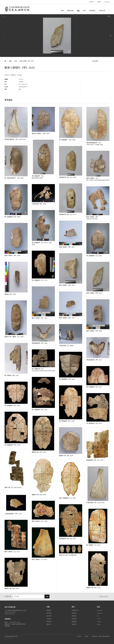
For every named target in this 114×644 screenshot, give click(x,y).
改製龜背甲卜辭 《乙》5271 (68, 214)
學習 (84, 11)
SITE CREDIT (10, 638)
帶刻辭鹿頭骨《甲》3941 (94, 360)
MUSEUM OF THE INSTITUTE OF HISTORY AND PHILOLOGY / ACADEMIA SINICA (20, 2)
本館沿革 (74, 613)
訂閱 (47, 597)
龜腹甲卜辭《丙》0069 (39, 495)
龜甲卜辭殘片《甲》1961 (40, 318)
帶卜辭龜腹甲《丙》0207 (94, 387)
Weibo (99, 624)
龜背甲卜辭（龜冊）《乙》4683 (14, 337)
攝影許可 (49, 624)
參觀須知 (49, 610)
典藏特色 (74, 616)
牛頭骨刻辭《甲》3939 (39, 204)
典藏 (78, 11)
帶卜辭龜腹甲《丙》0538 (12, 445)
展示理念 (74, 619)
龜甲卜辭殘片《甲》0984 (94, 331)
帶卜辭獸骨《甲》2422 (12, 375)
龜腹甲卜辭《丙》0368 (39, 452)
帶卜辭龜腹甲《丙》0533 (12, 406)
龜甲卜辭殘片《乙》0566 (40, 521)
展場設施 (49, 621)
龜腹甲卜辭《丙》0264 (12, 588)
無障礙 (99, 2)
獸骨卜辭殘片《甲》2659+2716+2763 (93, 218)
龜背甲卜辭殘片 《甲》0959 (41, 134)
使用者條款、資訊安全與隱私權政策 (101, 636)
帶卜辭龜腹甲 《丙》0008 (67, 140)
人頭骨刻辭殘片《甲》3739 (13, 514)
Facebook (100, 610)
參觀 (62, 11)
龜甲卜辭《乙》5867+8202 (13, 487)
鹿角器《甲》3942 (10, 294)
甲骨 (16, 61)
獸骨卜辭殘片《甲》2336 (67, 285)
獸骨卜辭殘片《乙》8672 (40, 559)
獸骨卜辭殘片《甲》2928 (12, 255)
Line (98, 616)
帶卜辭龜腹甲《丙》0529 (40, 410)
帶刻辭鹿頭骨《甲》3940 (40, 343)
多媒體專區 (92, 11)
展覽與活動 (70, 11)
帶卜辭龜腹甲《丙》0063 (67, 421)
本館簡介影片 (75, 610)
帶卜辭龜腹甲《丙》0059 (94, 423)
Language (107, 2)
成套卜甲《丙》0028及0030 (68, 555)
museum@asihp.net (10, 614)
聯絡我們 (74, 624)
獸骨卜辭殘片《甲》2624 (27, 61)
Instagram (100, 613)
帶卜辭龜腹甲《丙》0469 (67, 379)
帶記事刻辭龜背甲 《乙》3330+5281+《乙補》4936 (95, 144)
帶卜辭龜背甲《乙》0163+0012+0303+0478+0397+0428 (43, 370)
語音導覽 (49, 616)
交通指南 (49, 619)
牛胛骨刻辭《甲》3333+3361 (95, 503)
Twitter (99, 619)
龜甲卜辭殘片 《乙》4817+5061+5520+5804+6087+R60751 (99, 179)
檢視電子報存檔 (104, 597)
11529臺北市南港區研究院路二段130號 (15, 610)
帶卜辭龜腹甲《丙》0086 (12, 217)
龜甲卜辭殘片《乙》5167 (12, 552)
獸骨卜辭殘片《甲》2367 (67, 247)
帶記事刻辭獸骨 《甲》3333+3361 (15, 139)
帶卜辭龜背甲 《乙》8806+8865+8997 (38, 177)
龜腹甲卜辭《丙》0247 (66, 456)
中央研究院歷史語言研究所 (11, 636)
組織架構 (74, 621)
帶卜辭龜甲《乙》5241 (93, 545)
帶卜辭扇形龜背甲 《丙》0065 (14, 178)
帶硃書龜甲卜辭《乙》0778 (95, 460)
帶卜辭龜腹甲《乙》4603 (94, 256)
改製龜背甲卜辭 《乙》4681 (68, 177)
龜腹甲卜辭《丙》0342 (93, 588)
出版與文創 (102, 11)
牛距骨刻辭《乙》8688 (66, 346)
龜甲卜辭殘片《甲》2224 (67, 318)
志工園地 (79, 636)
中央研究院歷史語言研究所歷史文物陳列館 (17, 9)
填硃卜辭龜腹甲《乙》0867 (68, 498)
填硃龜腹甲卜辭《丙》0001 (68, 539)
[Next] (110, 36)
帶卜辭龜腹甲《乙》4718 (40, 280)
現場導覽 (49, 613)
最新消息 (92, 2)
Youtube (99, 621)
